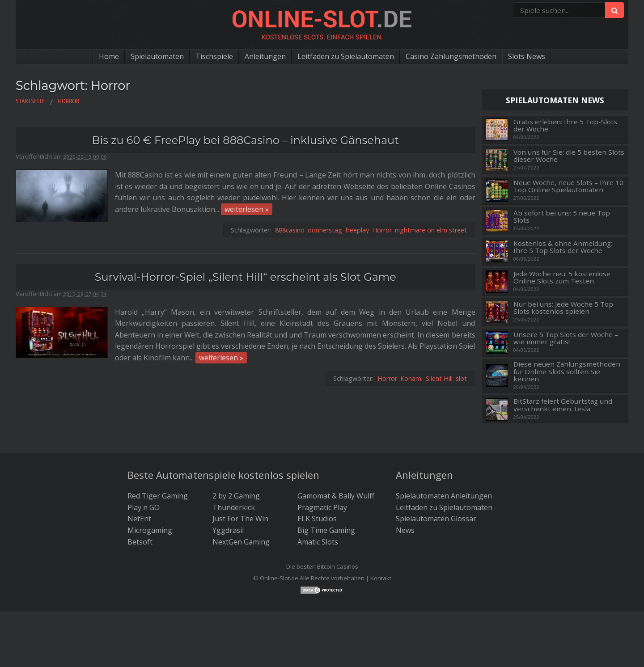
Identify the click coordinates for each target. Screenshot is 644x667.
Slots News (527, 56)
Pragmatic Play (322, 507)
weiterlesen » (247, 209)
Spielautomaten (157, 56)
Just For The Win (240, 519)
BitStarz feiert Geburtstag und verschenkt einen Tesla (563, 405)
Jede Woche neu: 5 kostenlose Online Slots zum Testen (562, 277)
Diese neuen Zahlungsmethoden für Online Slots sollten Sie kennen (567, 371)
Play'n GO (144, 507)
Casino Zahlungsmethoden (451, 56)
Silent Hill (439, 378)
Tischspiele (214, 56)
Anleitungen (265, 56)
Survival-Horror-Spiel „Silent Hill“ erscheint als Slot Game (246, 277)
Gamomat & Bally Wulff (336, 496)
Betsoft (140, 542)
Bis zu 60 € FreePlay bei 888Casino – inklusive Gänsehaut (246, 140)
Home (109, 56)
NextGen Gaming (241, 542)
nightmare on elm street (431, 230)
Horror (382, 230)
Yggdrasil (228, 530)
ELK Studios (317, 519)
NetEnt (139, 519)
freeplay (357, 230)
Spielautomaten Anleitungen (444, 496)
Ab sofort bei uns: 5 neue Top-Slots (563, 217)
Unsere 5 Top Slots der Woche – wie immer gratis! (566, 338)
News (405, 530)
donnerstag (325, 230)
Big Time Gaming (326, 530)
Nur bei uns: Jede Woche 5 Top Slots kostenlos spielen (563, 308)
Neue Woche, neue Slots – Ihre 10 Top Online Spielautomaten (568, 186)
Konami (411, 378)
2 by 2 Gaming (236, 496)
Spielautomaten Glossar (436, 519)
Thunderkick (234, 507)
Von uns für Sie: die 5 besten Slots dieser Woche (569, 156)
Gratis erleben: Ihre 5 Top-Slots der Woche (565, 125)
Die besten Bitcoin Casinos (322, 566)
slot (461, 378)
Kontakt (381, 578)
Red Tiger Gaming (158, 496)
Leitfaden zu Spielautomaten (346, 56)
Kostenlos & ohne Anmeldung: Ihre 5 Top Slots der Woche (563, 247)
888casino (290, 230)
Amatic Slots (318, 542)
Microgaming (150, 530)
